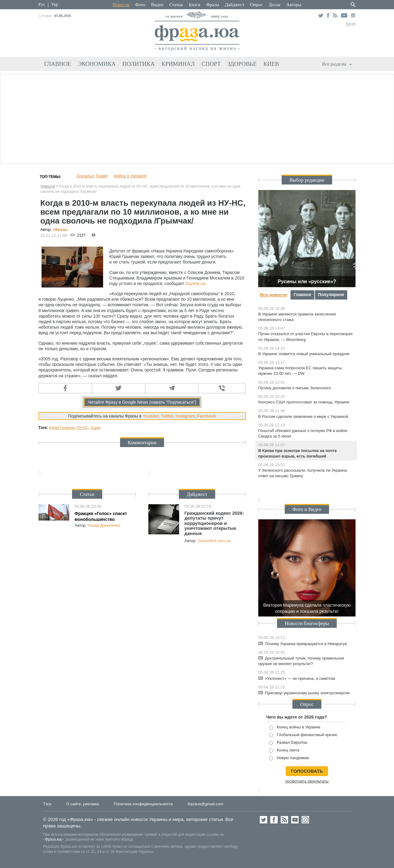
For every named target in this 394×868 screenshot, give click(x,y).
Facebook (206, 416)
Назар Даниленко (104, 525)
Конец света (284, 750)
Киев (271, 64)
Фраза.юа (54, 839)
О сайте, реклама (82, 804)
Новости (121, 5)
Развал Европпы (288, 743)
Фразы (213, 5)
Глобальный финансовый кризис (303, 735)
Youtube (151, 416)
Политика (139, 64)
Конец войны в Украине (295, 727)
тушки (95, 428)
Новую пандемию (289, 758)
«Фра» (60, 230)
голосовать (307, 771)
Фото (140, 5)
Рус (42, 4)
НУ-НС (82, 428)
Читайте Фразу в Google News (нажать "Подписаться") (142, 402)
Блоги (195, 5)
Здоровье (242, 64)
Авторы (294, 5)
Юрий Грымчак (62, 428)
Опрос (257, 5)
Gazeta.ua (195, 283)
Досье (275, 5)
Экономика (97, 64)
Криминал (178, 64)
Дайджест (235, 5)
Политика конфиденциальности (143, 804)
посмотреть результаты (307, 781)
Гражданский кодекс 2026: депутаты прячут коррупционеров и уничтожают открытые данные (214, 523)
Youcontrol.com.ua (214, 541)
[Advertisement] (197, 118)
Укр (54, 4)
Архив (350, 24)
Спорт (211, 64)
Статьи (176, 5)
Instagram (185, 416)
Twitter (167, 416)
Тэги (47, 804)
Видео (157, 5)
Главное (58, 64)
